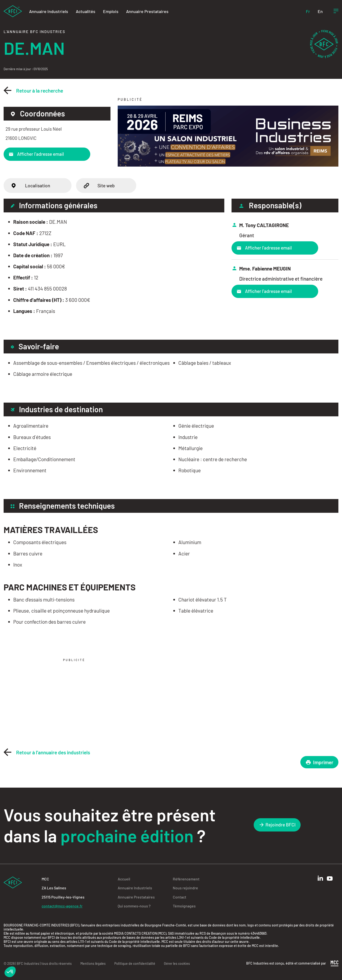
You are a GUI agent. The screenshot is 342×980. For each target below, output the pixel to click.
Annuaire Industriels (49, 11)
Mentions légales (93, 963)
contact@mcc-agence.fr (62, 906)
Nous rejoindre (185, 888)
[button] (10, 972)
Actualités (86, 11)
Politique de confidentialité (135, 963)
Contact (180, 897)
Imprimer (319, 762)
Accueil (124, 879)
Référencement (186, 879)
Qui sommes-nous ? (134, 906)
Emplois (111, 11)
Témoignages (184, 906)
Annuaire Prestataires (147, 11)
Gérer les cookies (177, 963)
